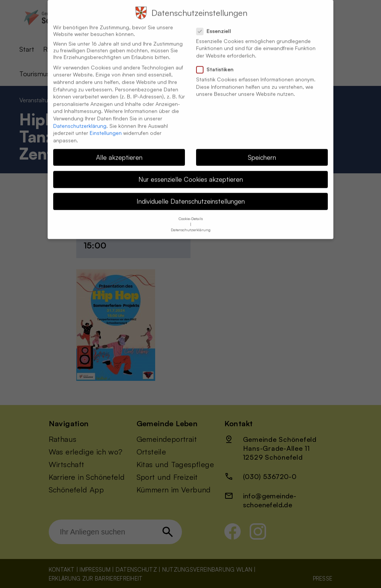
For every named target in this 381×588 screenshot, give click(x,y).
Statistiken (218, 61)
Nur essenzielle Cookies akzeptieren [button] (191, 171)
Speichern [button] (262, 149)
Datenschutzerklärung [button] (191, 222)
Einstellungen (106, 125)
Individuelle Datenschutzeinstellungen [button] (191, 193)
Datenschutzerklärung (80, 118)
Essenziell (217, 23)
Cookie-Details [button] (191, 211)
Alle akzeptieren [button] (119, 149)
